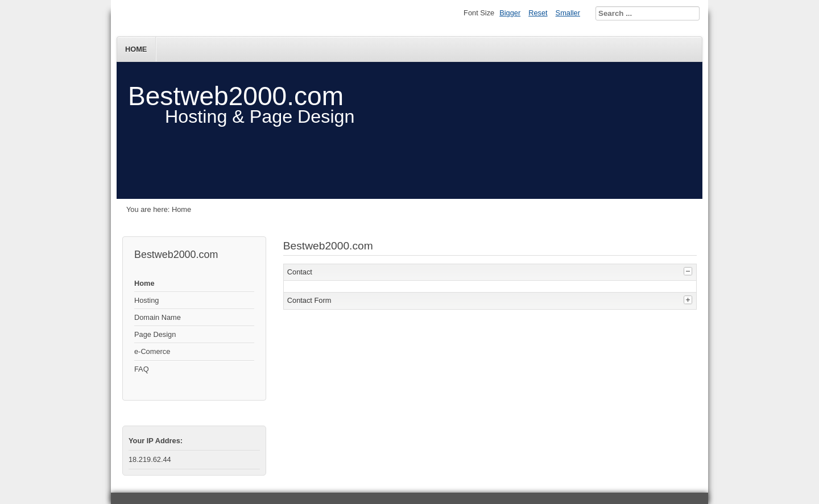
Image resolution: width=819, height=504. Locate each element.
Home (136, 49)
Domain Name (158, 317)
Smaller (568, 13)
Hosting (146, 300)
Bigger (510, 13)
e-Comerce (152, 351)
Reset (538, 13)
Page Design (155, 334)
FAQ (142, 369)
